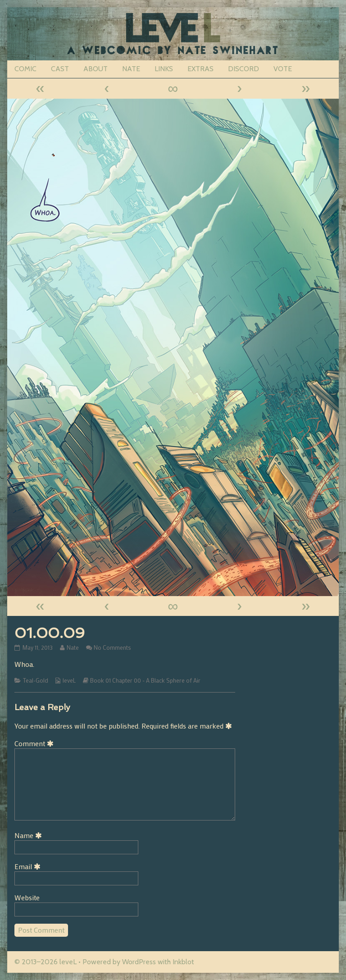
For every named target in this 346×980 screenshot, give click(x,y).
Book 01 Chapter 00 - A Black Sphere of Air (145, 680)
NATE (131, 69)
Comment (36, 743)
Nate (73, 647)
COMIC (25, 69)
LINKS (164, 69)
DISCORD (244, 69)
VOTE (283, 69)
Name (30, 835)
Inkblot (183, 962)
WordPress (139, 962)
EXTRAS (200, 69)
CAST (60, 69)
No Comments (112, 647)
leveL (69, 680)
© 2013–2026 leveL (46, 962)
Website (27, 897)
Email (29, 866)
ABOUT (96, 69)
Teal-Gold (36, 680)
